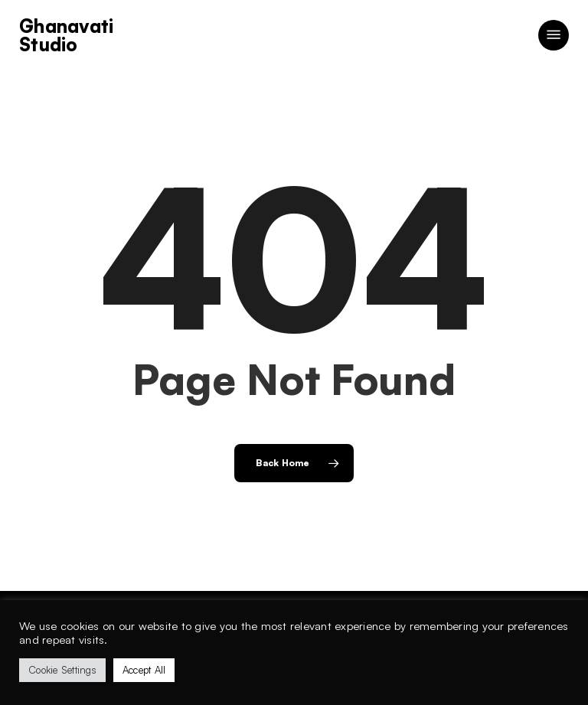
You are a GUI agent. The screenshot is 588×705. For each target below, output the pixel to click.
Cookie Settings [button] (62, 670)
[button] (554, 35)
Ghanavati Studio (66, 35)
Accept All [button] (144, 670)
